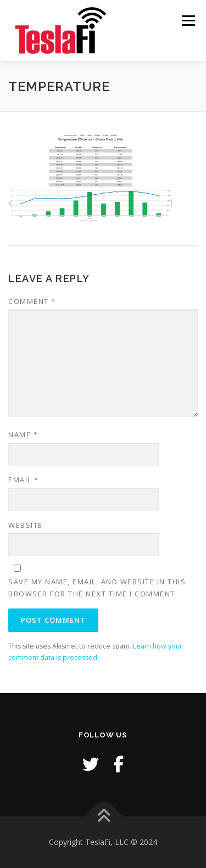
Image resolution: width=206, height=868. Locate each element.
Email (24, 480)
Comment (32, 301)
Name (23, 435)
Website (26, 525)
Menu (188, 21)
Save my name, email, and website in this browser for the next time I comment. (97, 588)
